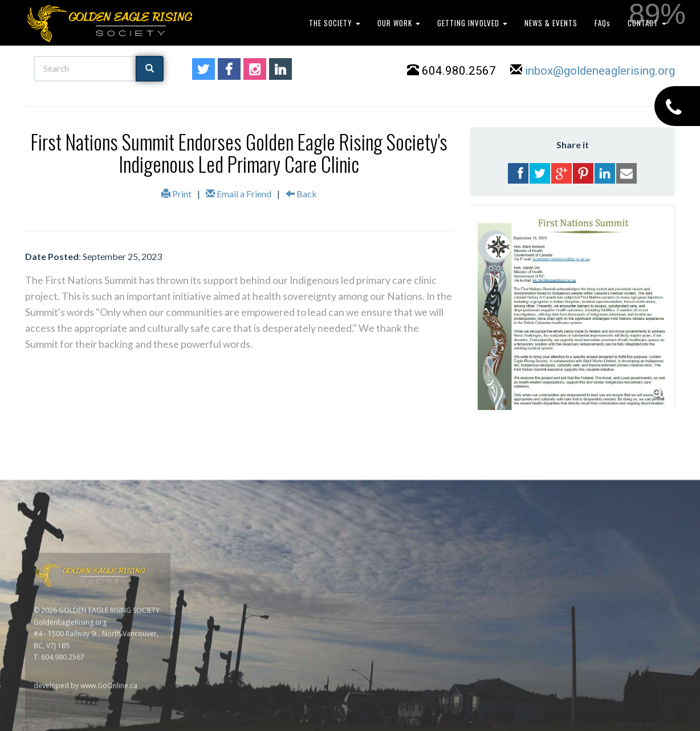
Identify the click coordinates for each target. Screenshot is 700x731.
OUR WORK (399, 23)
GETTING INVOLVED (472, 23)
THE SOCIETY (335, 23)
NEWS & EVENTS (551, 23)
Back (301, 194)
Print (176, 194)
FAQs (603, 23)
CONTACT (647, 23)
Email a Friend (239, 194)
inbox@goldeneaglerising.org (600, 71)
